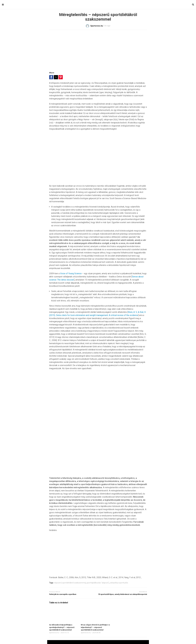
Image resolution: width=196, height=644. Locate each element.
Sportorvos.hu (54, 633)
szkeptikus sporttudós (119, 583)
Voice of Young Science (71, 273)
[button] (51, 77)
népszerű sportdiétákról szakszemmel (70, 583)
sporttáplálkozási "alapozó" (98, 583)
